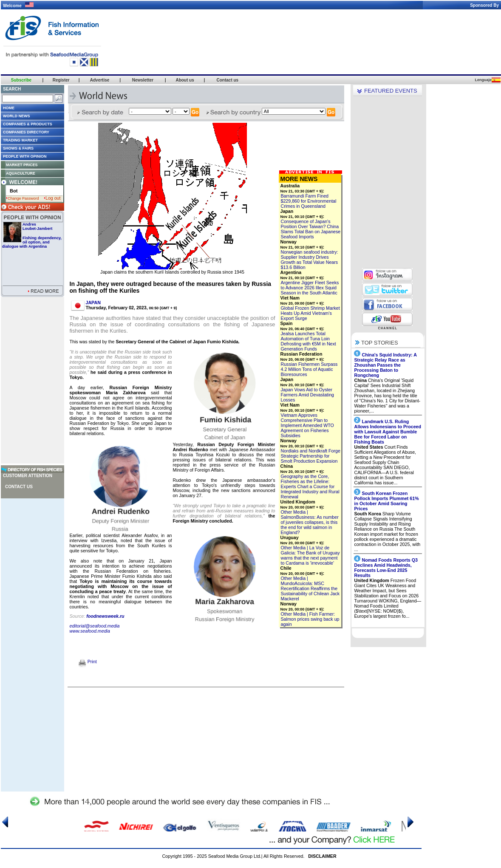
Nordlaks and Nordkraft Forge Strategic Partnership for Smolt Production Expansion (311, 456)
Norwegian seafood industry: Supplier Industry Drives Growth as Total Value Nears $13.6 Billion (310, 260)
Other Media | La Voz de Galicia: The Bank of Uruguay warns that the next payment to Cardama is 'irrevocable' (310, 555)
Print (88, 662)
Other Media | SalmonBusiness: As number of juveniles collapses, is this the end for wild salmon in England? (310, 522)
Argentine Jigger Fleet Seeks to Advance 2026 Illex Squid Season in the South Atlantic (310, 288)
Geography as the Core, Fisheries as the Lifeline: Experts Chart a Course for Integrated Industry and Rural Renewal (310, 486)
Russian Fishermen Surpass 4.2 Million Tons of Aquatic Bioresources (309, 369)
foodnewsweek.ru (105, 616)
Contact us (19, 487)
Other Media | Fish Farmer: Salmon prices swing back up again (310, 619)
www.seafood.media (90, 631)
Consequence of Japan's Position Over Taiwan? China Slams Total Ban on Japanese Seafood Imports (311, 229)
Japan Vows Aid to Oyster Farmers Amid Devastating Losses (308, 395)
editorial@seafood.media (95, 626)
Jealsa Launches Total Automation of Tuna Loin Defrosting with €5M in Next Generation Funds (309, 341)
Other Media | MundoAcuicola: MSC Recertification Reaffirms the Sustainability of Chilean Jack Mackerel (310, 588)
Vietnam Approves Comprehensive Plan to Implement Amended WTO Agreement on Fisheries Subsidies (307, 425)
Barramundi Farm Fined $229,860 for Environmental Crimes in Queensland (309, 201)
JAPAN (93, 303)
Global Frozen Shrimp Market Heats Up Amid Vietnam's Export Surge (310, 313)
